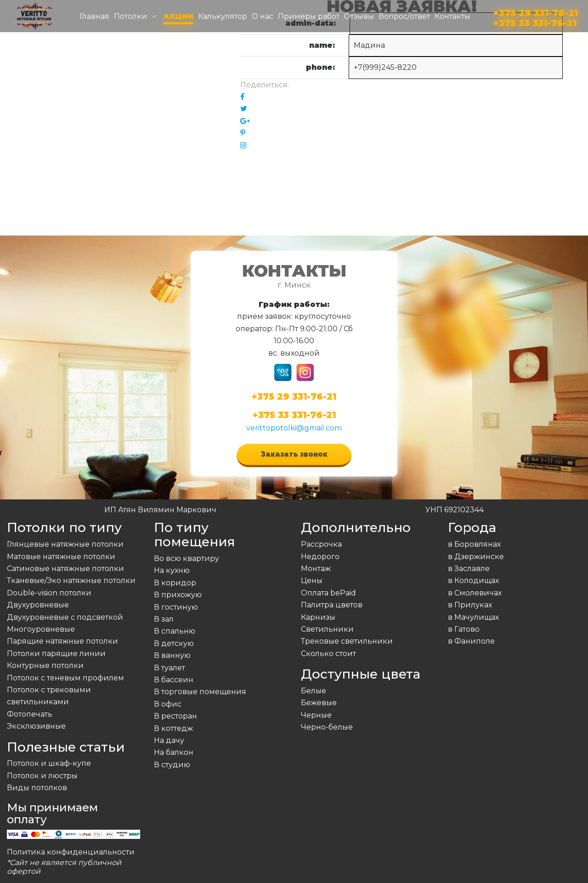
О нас (263, 16)
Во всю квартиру (187, 558)
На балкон (174, 752)
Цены (312, 580)
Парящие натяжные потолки (62, 641)
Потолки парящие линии (56, 654)
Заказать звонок (294, 454)
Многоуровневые (41, 629)
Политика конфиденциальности (71, 852)
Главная (94, 16)
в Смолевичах (475, 593)
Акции (178, 16)
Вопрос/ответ (404, 16)
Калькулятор (223, 16)
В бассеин (174, 680)
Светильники (327, 629)
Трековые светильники (347, 641)
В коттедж (173, 728)
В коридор (175, 583)
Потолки (130, 16)
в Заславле (469, 569)
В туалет (170, 668)
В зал (164, 619)
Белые (314, 691)
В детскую (174, 643)
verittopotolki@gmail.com (294, 428)
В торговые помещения (200, 692)
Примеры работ (309, 16)
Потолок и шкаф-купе (49, 763)
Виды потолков (37, 788)
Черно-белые (327, 727)
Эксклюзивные (36, 726)
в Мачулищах (473, 617)
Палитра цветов (332, 605)
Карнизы (318, 617)
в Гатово (464, 629)
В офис (168, 704)
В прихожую (178, 595)
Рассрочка (321, 544)
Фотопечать (30, 714)
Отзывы (359, 16)
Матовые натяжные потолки (61, 557)
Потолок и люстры (42, 776)
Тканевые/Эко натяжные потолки (71, 580)
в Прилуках (470, 605)
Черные (316, 715)
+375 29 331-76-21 (536, 11)
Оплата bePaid (328, 593)
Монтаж (316, 569)
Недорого (320, 557)
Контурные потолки (45, 665)
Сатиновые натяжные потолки (65, 569)
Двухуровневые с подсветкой (65, 617)
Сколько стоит (328, 654)
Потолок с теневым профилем (65, 678)
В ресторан (175, 716)
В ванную (172, 655)
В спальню (175, 631)
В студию (172, 765)
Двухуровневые (38, 605)
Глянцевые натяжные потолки (65, 544)
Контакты (452, 16)
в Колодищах (473, 580)
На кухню (172, 570)
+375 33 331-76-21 (535, 21)
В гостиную (176, 607)
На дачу (169, 740)
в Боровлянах (474, 544)
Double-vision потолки (49, 593)
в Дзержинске (476, 557)
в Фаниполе (471, 641)
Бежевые (319, 703)
